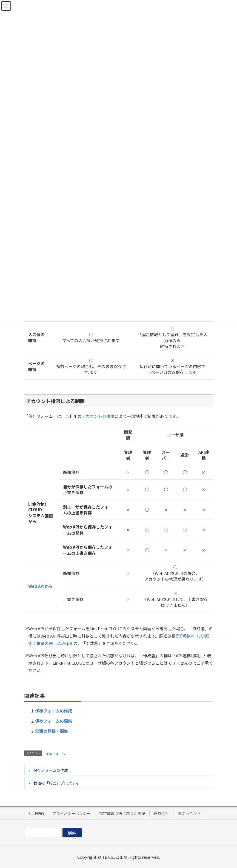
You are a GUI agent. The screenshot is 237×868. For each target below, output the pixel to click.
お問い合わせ (189, 813)
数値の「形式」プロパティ (56, 783)
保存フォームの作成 (54, 711)
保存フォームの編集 (54, 721)
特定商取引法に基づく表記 (122, 813)
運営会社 (161, 813)
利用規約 (36, 813)
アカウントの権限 (98, 416)
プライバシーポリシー (72, 813)
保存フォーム (55, 754)
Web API (36, 586)
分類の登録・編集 (52, 731)
